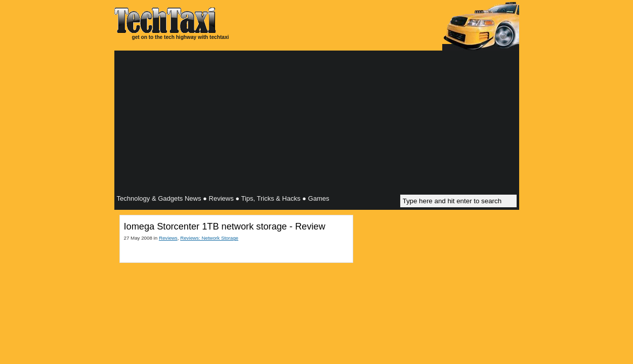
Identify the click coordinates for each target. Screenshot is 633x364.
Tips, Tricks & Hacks (270, 198)
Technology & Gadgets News (159, 198)
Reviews (221, 198)
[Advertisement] (317, 124)
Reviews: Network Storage (209, 238)
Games (319, 198)
